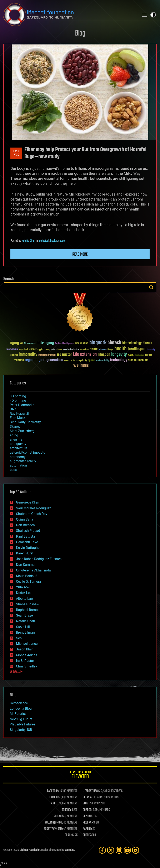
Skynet (15, 427)
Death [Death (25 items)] (60, 350)
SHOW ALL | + (16, 672)
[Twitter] (111, 850)
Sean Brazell (25, 615)
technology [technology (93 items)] (119, 360)
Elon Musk (17, 418)
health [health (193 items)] (121, 349)
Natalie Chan (28, 241)
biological (44, 241)
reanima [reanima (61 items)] (19, 360)
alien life (16, 439)
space (61, 241)
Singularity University (25, 422)
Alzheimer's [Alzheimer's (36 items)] (30, 344)
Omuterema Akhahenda (33, 570)
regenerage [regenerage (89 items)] (34, 360)
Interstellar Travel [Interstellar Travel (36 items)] (47, 355)
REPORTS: (88, 816)
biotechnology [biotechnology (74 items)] (132, 343)
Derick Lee (24, 593)
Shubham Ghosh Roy (32, 514)
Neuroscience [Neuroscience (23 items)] (139, 355)
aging (14, 435)
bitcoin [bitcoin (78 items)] (147, 343)
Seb (19, 638)
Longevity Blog (21, 709)
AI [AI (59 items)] (21, 343)
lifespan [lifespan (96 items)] (104, 355)
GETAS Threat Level (80, 775)
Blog (80, 34)
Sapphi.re (69, 850)
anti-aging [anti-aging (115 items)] (45, 343)
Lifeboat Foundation (30, 850)
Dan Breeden (25, 525)
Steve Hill (23, 627)
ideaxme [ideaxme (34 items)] (14, 355)
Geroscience (19, 703)
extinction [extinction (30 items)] (84, 350)
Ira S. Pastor (25, 661)
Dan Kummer (26, 565)
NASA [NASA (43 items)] (131, 355)
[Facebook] (102, 850)
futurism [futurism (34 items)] (102, 350)
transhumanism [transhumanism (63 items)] (138, 360)
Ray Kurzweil (19, 414)
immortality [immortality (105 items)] (28, 355)
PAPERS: (87, 829)
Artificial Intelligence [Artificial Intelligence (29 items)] (64, 344)
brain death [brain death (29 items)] (24, 350)
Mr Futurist (18, 714)
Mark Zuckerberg (22, 431)
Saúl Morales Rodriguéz (34, 508)
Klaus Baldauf (26, 576)
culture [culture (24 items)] (54, 350)
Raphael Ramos (28, 610)
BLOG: (86, 804)
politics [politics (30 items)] (149, 355)
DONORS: (66, 810)
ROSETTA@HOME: (53, 829)
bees (13, 470)
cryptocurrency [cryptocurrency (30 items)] (44, 350)
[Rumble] (136, 850)
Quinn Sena (25, 519)
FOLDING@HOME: (54, 823)
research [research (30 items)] (68, 361)
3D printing (18, 396)
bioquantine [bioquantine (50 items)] (81, 343)
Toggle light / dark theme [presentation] (153, 15)
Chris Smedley (27, 666)
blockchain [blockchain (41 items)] (12, 350)
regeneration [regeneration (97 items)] (53, 360)
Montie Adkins (27, 655)
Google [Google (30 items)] (110, 350)
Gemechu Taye (27, 542)
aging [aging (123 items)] (14, 343)
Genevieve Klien (28, 502)
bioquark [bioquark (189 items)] (98, 343)
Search (151, 287)
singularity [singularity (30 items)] (82, 361)
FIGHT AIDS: (58, 816)
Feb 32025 (16, 153)
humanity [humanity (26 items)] (151, 350)
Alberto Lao (24, 599)
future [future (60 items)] (94, 349)
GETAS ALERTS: (91, 797)
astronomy (18, 457)
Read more (80, 254)
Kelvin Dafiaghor (28, 548)
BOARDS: (87, 810)
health (54, 241)
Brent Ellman (25, 632)
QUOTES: (87, 835)
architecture (18, 448)
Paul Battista (26, 536)
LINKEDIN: (55, 797)
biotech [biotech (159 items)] (114, 343)
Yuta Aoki (23, 587)
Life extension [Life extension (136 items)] (85, 355)
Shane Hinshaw (28, 604)
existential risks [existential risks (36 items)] (71, 350)
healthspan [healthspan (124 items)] (137, 349)
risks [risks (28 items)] (75, 361)
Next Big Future (21, 719)
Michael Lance (27, 644)
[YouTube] (127, 850)
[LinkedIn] (119, 850)
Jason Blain (25, 649)
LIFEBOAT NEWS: (92, 791)
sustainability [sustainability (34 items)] (102, 361)
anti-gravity (18, 444)
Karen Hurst (25, 553)
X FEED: (55, 804)
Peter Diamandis (22, 405)
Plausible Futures (22, 724)
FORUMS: (70, 835)
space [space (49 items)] (91, 360)
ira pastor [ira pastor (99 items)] (64, 355)
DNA (13, 409)
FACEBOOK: (53, 791)
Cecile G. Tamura (29, 582)
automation (18, 465)
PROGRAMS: (89, 823)
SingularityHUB (21, 730)
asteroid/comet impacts (27, 452)
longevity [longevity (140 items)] (119, 355)
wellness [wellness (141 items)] (81, 366)
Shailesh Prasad (28, 531)
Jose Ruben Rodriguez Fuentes (39, 559)
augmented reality (23, 461)
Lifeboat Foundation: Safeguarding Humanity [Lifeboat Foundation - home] (70, 15)
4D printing (18, 401)
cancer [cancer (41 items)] (33, 350)
